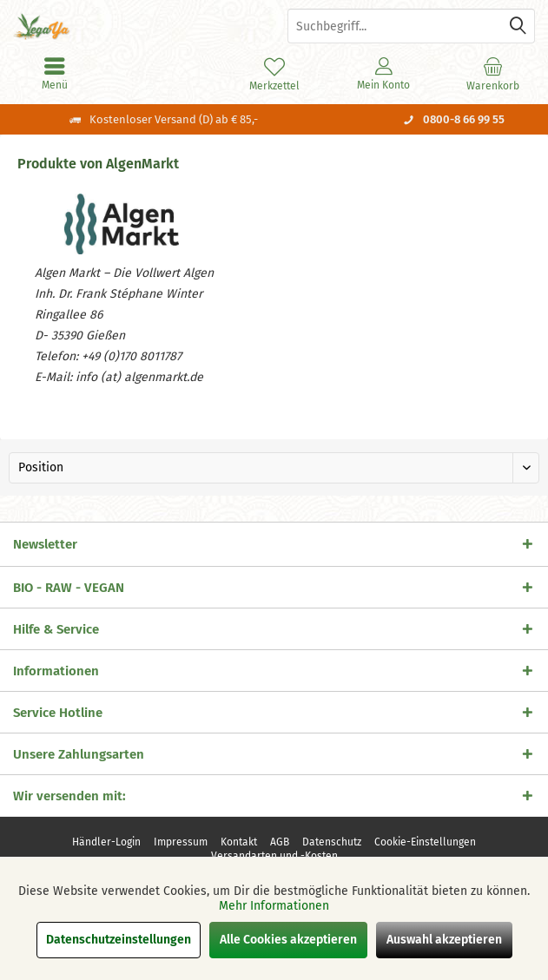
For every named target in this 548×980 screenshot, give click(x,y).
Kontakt (239, 842)
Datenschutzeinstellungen (119, 940)
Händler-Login (106, 842)
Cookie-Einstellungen (425, 842)
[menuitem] (493, 74)
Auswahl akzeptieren (444, 940)
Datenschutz (332, 842)
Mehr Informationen (274, 906)
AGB (280, 842)
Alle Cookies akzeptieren (288, 940)
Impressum (181, 842)
